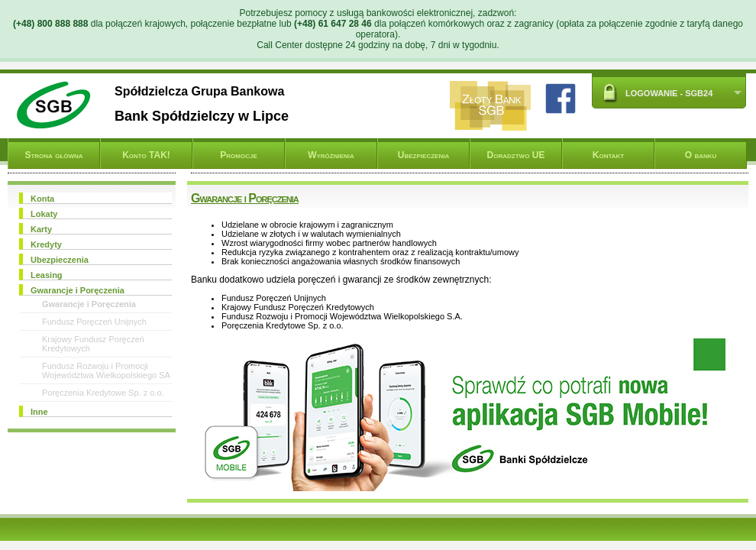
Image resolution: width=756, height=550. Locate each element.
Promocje (238, 155)
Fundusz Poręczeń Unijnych (94, 322)
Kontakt (608, 155)
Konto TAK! (146, 155)
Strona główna (53, 155)
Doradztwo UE (516, 155)
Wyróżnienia (331, 155)
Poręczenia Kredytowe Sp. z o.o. (103, 393)
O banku (701, 155)
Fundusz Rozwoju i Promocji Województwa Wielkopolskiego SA (106, 370)
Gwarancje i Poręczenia (89, 304)
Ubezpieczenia (423, 155)
